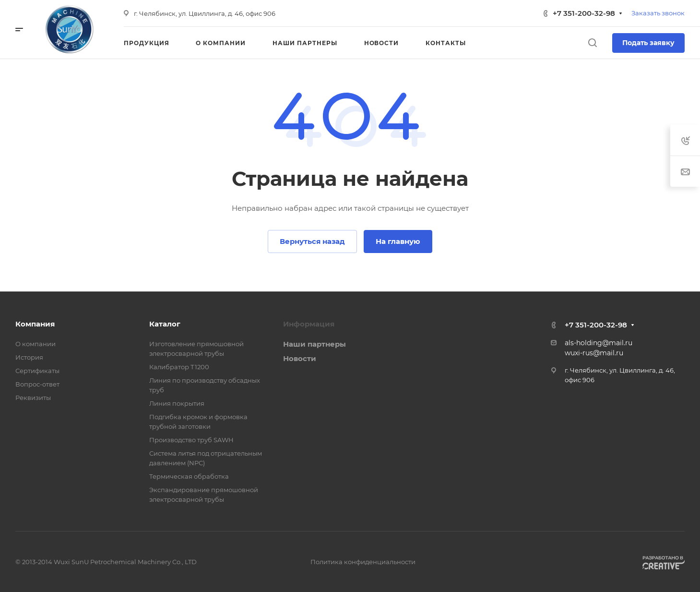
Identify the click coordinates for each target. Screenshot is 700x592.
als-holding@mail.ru (599, 343)
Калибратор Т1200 (179, 367)
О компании (36, 344)
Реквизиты (33, 398)
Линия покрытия (177, 403)
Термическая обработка (189, 476)
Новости (300, 358)
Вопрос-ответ (37, 384)
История (29, 357)
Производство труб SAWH (191, 440)
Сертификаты (37, 371)
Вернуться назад (312, 241)
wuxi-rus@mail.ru (594, 353)
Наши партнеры (314, 344)
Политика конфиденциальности (363, 562)
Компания (35, 324)
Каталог (165, 324)
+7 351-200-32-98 (584, 13)
